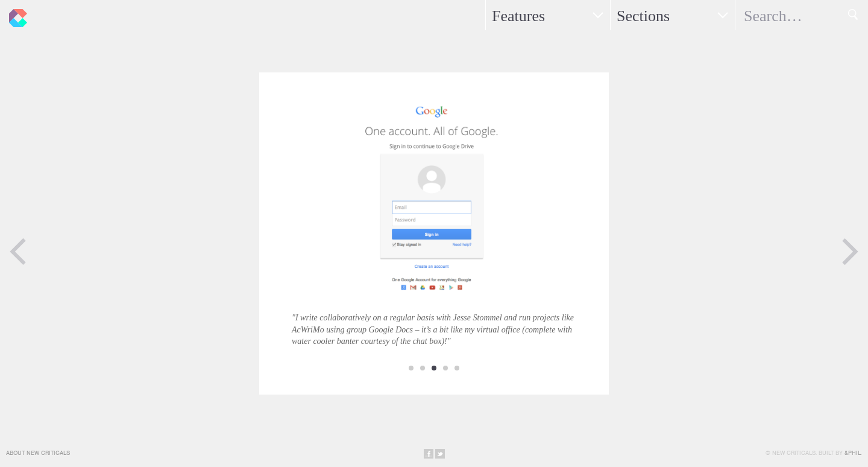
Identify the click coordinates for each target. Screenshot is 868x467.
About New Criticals (38, 453)
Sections (643, 16)
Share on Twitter (440, 454)
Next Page (850, 252)
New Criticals (15, 15)
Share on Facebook (429, 454)
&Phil (853, 453)
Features (518, 16)
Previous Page (18, 252)
